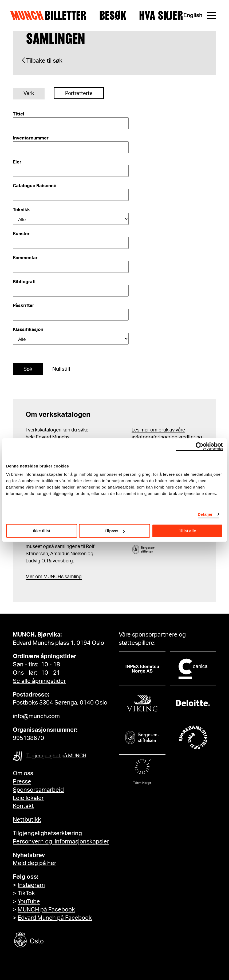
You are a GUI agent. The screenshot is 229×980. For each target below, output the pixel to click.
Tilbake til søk (44, 61)
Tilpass (115, 531)
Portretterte (79, 93)
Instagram (31, 885)
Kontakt (23, 806)
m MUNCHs (51, 577)
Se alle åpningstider (39, 681)
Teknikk (21, 210)
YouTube (29, 902)
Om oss (23, 773)
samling (73, 577)
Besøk (113, 15)
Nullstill (61, 369)
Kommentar (25, 258)
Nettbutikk (27, 820)
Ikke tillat (42, 531)
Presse (22, 782)
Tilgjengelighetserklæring (47, 833)
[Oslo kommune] (53, 941)
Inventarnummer (31, 138)
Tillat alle (187, 531)
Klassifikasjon (28, 329)
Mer (30, 577)
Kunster (21, 234)
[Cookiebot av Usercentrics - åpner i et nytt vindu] (200, 446)
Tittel (19, 114)
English (193, 15)
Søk (28, 369)
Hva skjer (161, 15)
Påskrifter (23, 305)
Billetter (66, 15)
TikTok (26, 893)
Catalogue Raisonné (35, 186)
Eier (17, 162)
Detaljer (205, 514)
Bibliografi (24, 282)
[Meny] (212, 16)
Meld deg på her (35, 863)
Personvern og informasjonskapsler (61, 842)
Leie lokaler (28, 798)
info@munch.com (36, 716)
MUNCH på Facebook (46, 910)
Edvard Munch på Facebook (55, 918)
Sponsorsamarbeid (38, 790)
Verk (29, 93)
